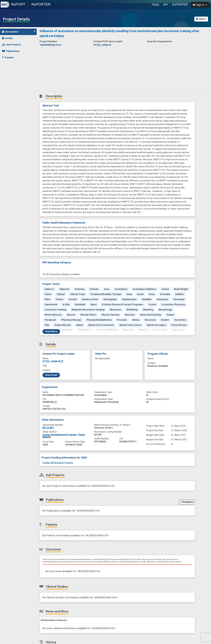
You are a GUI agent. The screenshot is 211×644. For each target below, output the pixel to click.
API (166, 5)
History (8, 83)
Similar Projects (13, 90)
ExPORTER (180, 5)
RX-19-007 (48, 428)
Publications (11, 51)
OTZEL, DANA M (53, 361)
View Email (51, 375)
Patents (8, 58)
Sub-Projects (12, 45)
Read (51, 331)
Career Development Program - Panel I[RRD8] (64, 436)
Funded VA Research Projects (58, 463)
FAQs (155, 5)
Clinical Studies (12, 70)
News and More (13, 77)
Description (19, 32)
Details (8, 38)
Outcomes (10, 64)
